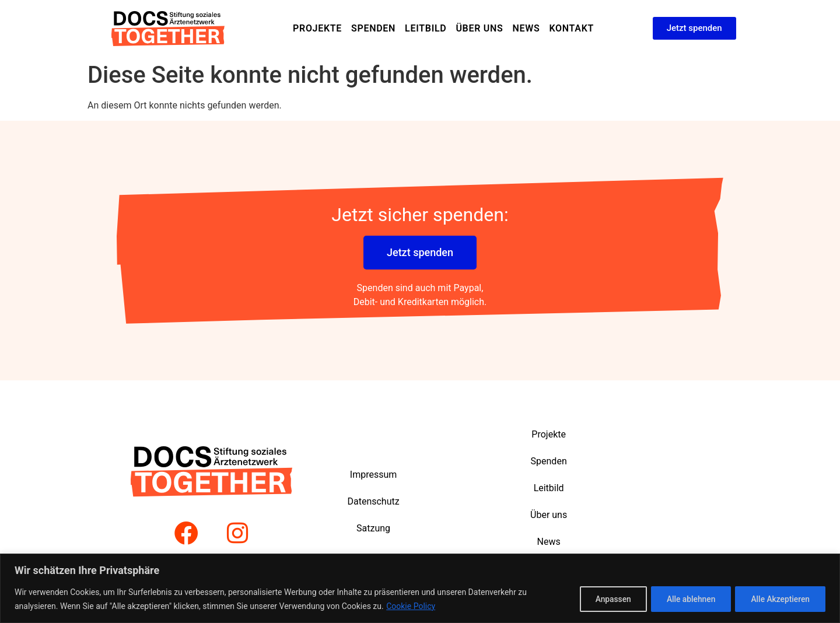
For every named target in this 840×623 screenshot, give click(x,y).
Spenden (373, 28)
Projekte (317, 28)
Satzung (373, 528)
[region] (420, 588)
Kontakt (571, 28)
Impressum (374, 475)
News (526, 28)
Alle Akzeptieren (779, 599)
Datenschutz (373, 501)
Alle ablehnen (686, 599)
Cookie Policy (411, 606)
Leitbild (426, 28)
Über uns (479, 28)
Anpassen (604, 599)
